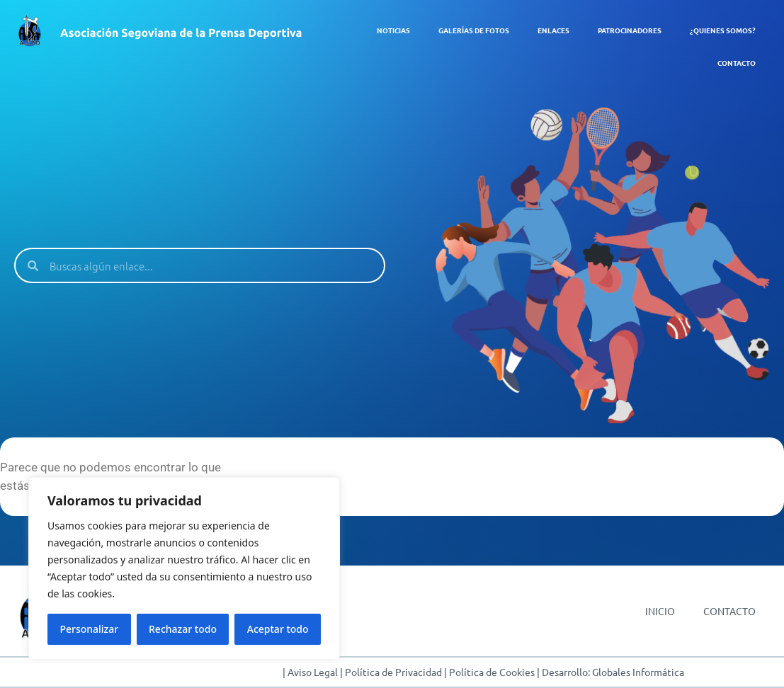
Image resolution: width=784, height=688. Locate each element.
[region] (184, 568)
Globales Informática (639, 672)
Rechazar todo (183, 629)
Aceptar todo (278, 629)
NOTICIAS (393, 30)
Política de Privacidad (393, 672)
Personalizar (89, 629)
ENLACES (553, 30)
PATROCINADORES (630, 30)
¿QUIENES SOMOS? (723, 30)
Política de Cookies (492, 672)
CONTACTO (737, 63)
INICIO (660, 611)
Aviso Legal (313, 672)
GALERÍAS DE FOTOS (474, 30)
